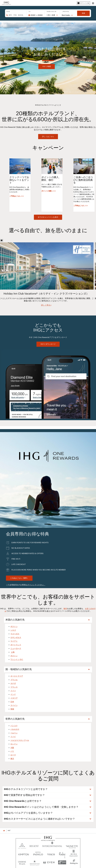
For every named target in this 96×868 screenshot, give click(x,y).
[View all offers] (48, 217)
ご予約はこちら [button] (15, 196)
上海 (13, 652)
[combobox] (17, 15)
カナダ (13, 683)
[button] (93, 3)
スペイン (14, 705)
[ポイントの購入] (48, 191)
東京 (12, 759)
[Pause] (2, 240)
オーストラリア (17, 676)
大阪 (12, 748)
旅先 (65, 609)
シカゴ (13, 630)
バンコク (14, 726)
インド (13, 694)
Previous (5, 276)
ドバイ (13, 737)
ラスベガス (15, 634)
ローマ (13, 755)
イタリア (14, 698)
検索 (83, 13)
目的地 (8, 11)
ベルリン (14, 733)
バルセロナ (15, 729)
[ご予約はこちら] (16, 196)
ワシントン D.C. (17, 659)
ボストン (14, 627)
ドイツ (13, 691)
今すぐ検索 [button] (47, 66)
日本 (12, 702)
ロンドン (14, 744)
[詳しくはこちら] (48, 137)
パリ (12, 751)
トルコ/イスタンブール (20, 740)
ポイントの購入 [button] (47, 191)
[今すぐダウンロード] (48, 344)
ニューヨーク (16, 649)
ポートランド (16, 645)
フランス (14, 687)
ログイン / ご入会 (83, 3)
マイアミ (14, 641)
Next (91, 276)
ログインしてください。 (35, 585)
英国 (12, 709)
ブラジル (14, 680)
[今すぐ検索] (47, 67)
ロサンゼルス (16, 638)
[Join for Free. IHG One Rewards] (19, 578)
